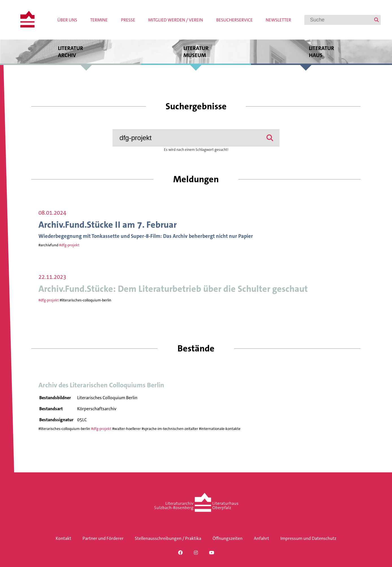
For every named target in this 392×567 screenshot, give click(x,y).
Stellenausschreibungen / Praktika (168, 538)
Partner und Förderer (103, 538)
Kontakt (63, 538)
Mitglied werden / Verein (176, 20)
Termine (99, 20)
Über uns (67, 20)
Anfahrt (261, 538)
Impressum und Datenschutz (308, 538)
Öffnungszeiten (228, 538)
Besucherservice (234, 20)
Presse (128, 20)
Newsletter (278, 20)
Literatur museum (196, 52)
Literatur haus (321, 52)
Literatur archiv (71, 52)
